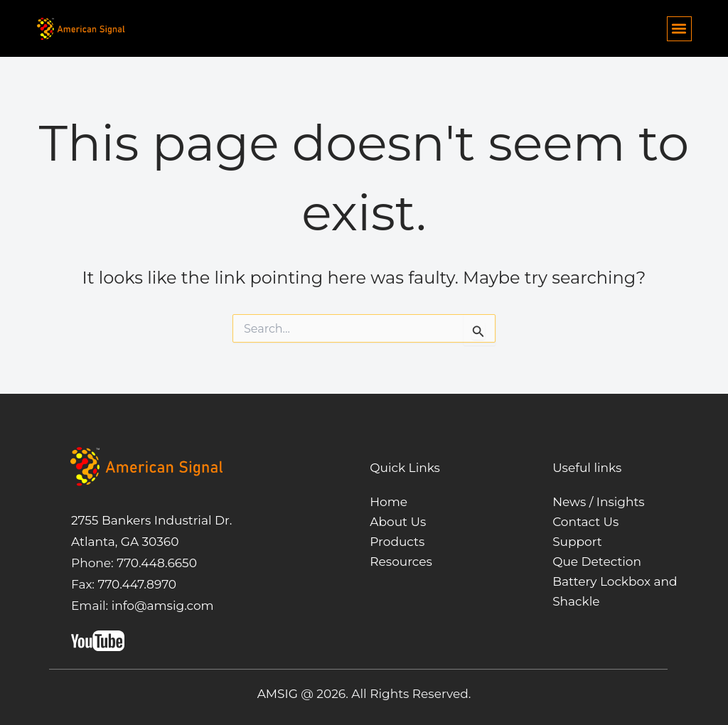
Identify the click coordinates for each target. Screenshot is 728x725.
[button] (679, 29)
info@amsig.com (163, 606)
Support (577, 542)
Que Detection (597, 562)
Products (397, 542)
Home (389, 502)
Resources (401, 562)
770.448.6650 (155, 563)
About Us (398, 522)
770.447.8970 (135, 584)
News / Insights (599, 502)
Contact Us (585, 522)
